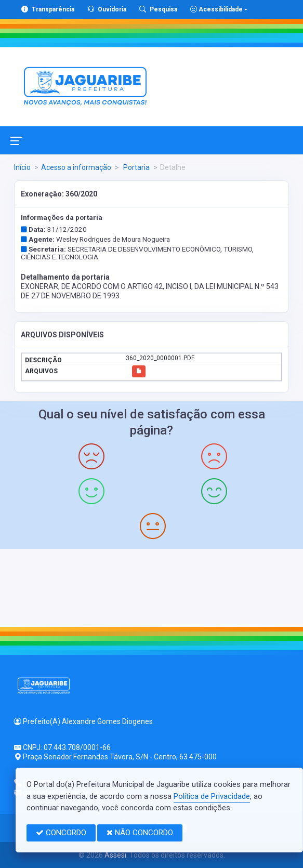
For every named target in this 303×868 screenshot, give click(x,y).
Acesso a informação (76, 167)
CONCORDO (61, 833)
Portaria (136, 167)
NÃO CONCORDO (140, 833)
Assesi (115, 855)
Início (22, 167)
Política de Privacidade (212, 796)
